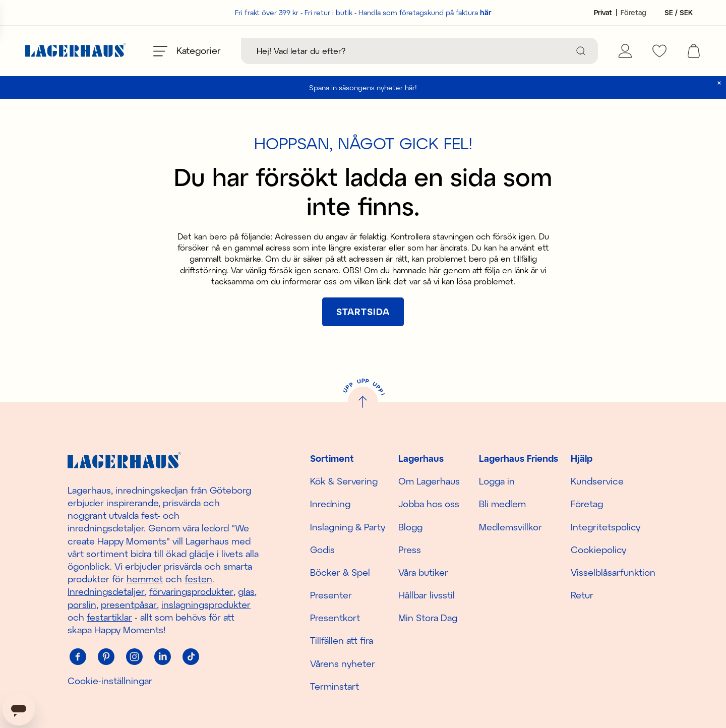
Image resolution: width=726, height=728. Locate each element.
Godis (322, 550)
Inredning (330, 504)
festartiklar (109, 617)
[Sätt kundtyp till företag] (633, 13)
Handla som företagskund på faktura (425, 12)
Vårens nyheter (343, 663)
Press (410, 550)
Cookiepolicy (598, 550)
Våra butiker (423, 572)
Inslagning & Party (348, 527)
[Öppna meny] (187, 51)
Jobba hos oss (429, 504)
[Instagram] (134, 656)
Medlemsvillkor (510, 527)
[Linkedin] (162, 656)
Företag (587, 504)
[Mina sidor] (625, 51)
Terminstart (335, 686)
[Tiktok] (191, 656)
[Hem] (76, 51)
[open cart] (694, 51)
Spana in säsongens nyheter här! (363, 87)
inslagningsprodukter (206, 604)
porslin (82, 604)
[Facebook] (78, 656)
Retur (582, 595)
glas (246, 591)
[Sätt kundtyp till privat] (603, 13)
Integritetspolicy (606, 527)
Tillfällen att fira (342, 640)
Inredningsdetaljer (106, 591)
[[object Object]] (363, 312)
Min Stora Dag (428, 618)
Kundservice (597, 481)
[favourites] (659, 51)
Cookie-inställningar (110, 681)
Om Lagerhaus (429, 481)
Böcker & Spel (340, 572)
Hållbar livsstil (427, 595)
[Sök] (581, 51)
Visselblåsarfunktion (613, 572)
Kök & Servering (344, 481)
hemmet (145, 579)
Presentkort (335, 618)
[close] (719, 83)
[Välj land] (676, 13)
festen (198, 579)
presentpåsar (129, 604)
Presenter (331, 595)
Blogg (410, 527)
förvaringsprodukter (191, 591)
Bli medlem (502, 504)
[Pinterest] (106, 656)
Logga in (497, 481)
